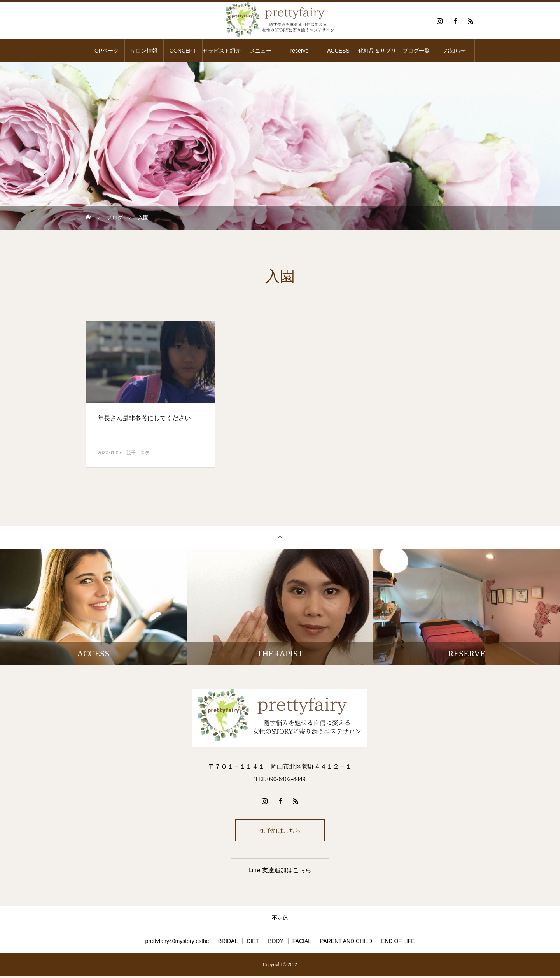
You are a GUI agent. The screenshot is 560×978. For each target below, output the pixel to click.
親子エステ (138, 453)
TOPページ (105, 51)
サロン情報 (144, 51)
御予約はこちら (280, 831)
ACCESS (338, 51)
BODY (276, 943)
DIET (253, 943)
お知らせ (455, 51)
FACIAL (302, 943)
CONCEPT (183, 51)
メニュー (261, 51)
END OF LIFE (398, 943)
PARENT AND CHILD (346, 943)
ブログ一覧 (416, 51)
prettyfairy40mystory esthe (177, 943)
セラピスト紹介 (222, 51)
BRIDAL (228, 943)
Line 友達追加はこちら (280, 872)
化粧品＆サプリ (377, 51)
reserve (300, 51)
